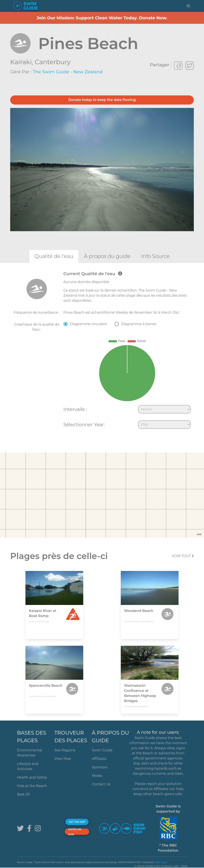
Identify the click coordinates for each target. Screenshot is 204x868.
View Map (63, 759)
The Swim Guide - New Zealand (68, 72)
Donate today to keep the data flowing (102, 100)
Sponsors (100, 767)
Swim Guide (102, 750)
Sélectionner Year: (84, 425)
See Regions (65, 750)
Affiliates (99, 759)
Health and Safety (32, 777)
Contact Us (101, 784)
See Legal (162, 862)
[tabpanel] (102, 351)
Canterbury (53, 62)
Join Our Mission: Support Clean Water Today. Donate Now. (102, 18)
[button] (188, 6)
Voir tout (183, 556)
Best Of (23, 794)
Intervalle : (75, 409)
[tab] (54, 256)
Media (97, 776)
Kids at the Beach (32, 786)
